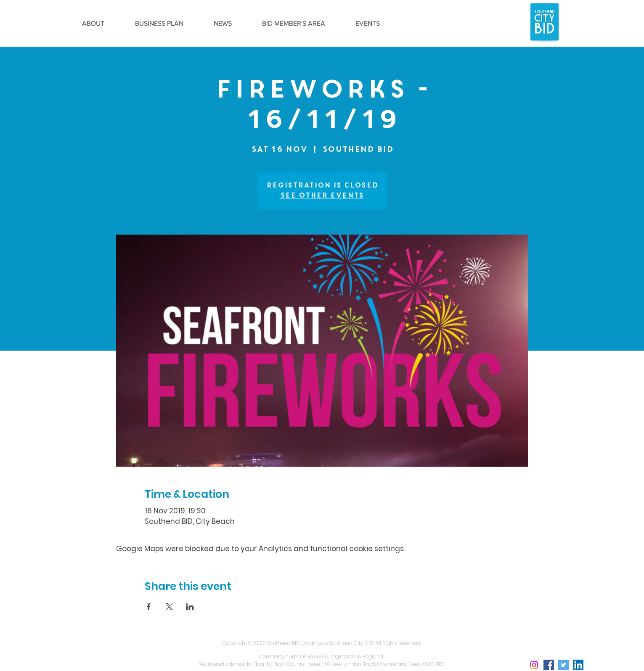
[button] (93, 24)
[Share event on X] (169, 607)
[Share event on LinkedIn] (190, 607)
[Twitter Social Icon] (563, 665)
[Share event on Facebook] (149, 607)
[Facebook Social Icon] (549, 665)
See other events (322, 195)
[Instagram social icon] (534, 665)
